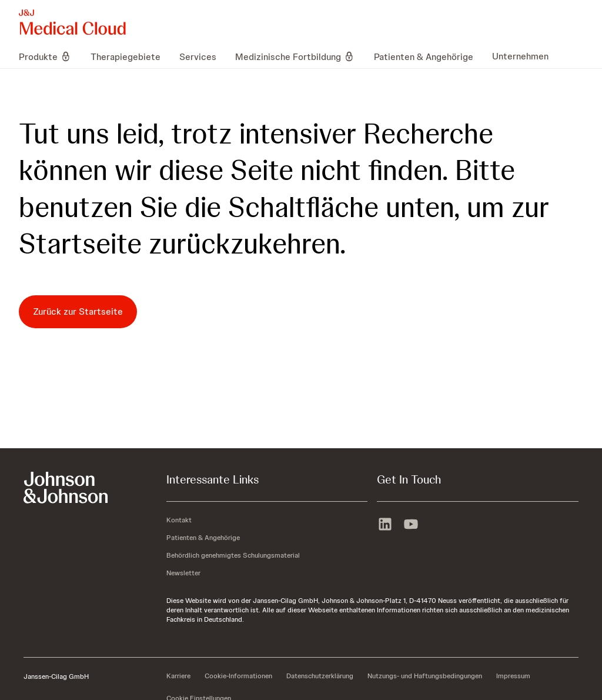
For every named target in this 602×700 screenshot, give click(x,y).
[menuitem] (50, 56)
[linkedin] (385, 525)
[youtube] (411, 525)
